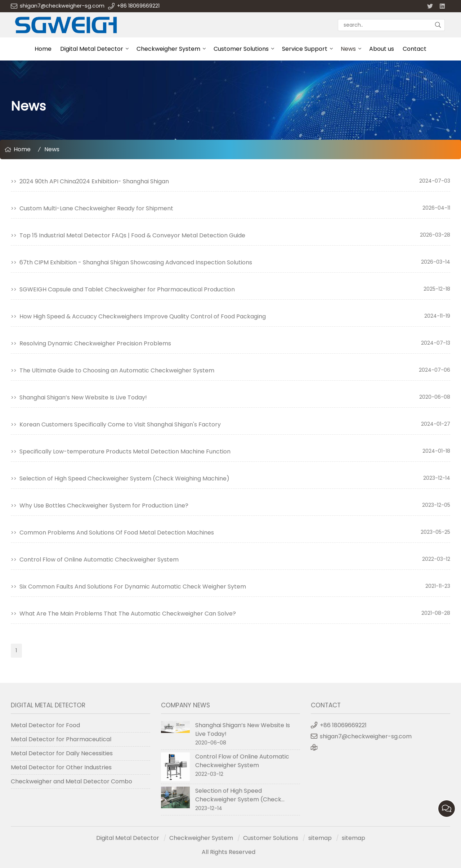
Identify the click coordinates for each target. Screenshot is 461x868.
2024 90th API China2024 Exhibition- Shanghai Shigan (94, 181)
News (348, 49)
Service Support (305, 49)
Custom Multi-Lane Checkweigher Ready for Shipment (96, 208)
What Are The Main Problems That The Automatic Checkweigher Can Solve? (128, 614)
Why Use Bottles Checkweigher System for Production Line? (104, 505)
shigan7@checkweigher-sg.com (62, 6)
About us (382, 49)
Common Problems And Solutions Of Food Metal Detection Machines (117, 533)
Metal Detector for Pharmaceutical (61, 739)
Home (43, 49)
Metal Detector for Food (45, 725)
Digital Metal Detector (92, 49)
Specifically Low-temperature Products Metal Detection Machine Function (125, 451)
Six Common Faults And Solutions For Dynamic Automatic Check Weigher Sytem (133, 587)
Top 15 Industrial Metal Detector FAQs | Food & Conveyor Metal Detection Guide (132, 235)
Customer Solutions (241, 49)
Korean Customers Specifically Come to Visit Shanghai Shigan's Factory (120, 424)
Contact (415, 49)
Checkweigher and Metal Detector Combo (71, 781)
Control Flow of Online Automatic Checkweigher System (99, 560)
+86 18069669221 (138, 6)
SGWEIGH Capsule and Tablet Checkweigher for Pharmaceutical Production (127, 289)
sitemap (320, 838)
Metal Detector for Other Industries (61, 767)
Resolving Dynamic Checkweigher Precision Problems (95, 343)
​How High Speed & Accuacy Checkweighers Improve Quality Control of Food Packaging (143, 316)
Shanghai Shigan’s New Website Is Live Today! (83, 397)
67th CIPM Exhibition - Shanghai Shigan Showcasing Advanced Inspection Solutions (136, 262)
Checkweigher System (168, 49)
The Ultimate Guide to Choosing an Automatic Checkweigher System (117, 370)
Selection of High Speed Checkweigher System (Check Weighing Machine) (124, 478)
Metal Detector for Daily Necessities (62, 753)
